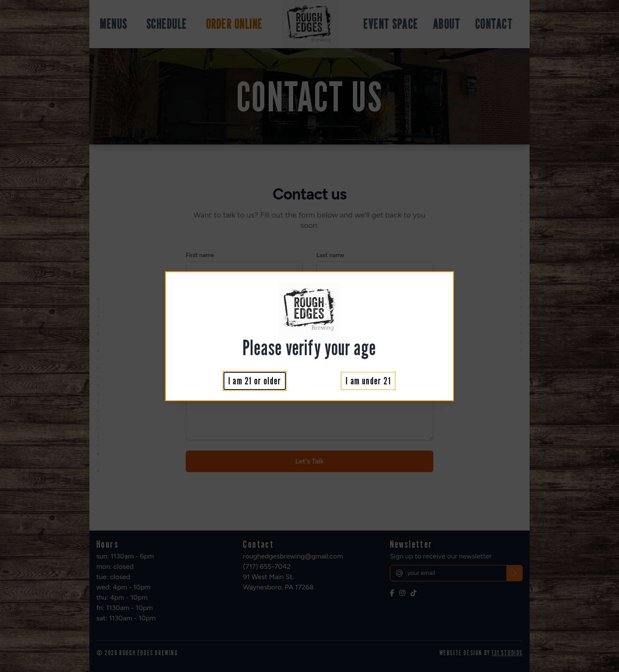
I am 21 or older (255, 381)
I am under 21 (368, 381)
